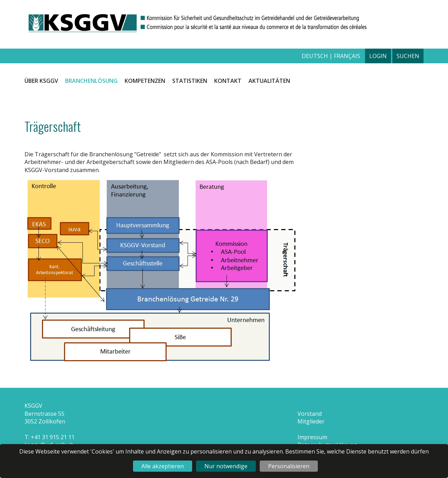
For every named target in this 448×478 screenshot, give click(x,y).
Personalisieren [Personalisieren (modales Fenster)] (289, 466)
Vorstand (310, 414)
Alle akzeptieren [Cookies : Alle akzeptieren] (163, 466)
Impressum (312, 437)
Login (378, 56)
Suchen (408, 56)
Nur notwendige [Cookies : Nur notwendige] (226, 466)
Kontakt (228, 81)
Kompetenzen (145, 81)
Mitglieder (311, 421)
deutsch (316, 56)
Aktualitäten (269, 81)
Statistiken (190, 81)
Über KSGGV (41, 81)
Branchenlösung (91, 81)
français (347, 56)
